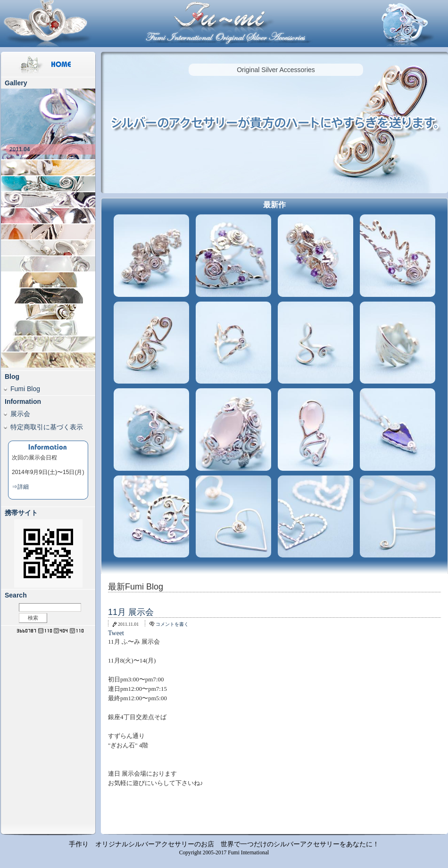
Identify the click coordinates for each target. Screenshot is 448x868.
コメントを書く (172, 624)
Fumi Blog (25, 389)
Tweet (116, 633)
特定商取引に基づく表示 (47, 427)
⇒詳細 (20, 487)
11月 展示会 (131, 612)
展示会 (20, 414)
